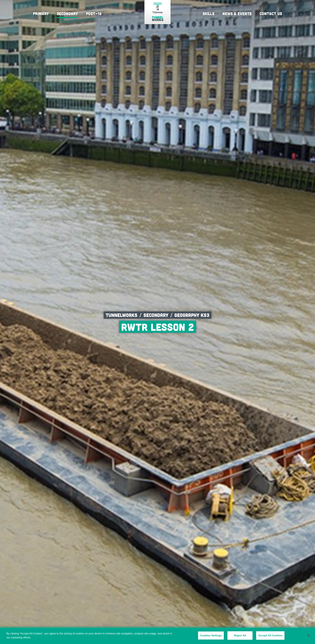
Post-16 (94, 13)
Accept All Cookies (270, 637)
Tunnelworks (122, 315)
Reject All (240, 637)
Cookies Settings (211, 637)
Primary (41, 13)
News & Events (237, 13)
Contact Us (271, 13)
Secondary (67, 13)
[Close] (309, 637)
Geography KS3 (192, 315)
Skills (208, 13)
